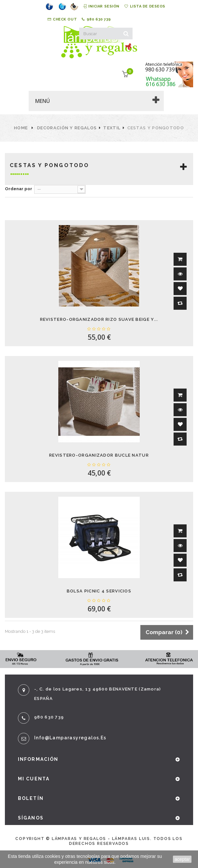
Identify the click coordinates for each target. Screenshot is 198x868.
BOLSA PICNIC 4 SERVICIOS (99, 591)
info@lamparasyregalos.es (70, 738)
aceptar (182, 859)
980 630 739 (96, 20)
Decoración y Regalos (67, 128)
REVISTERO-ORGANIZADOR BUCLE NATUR (99, 455)
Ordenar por (19, 189)
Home (21, 128)
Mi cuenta (34, 779)
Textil (112, 128)
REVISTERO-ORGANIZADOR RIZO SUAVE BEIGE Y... (99, 319)
